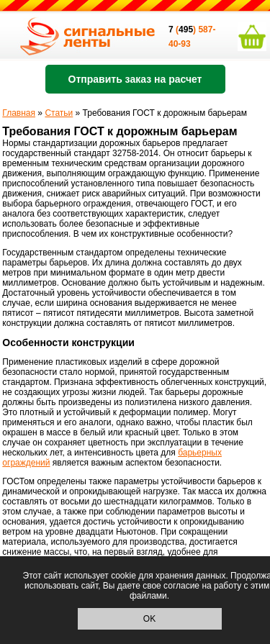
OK (149, 619)
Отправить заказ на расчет (135, 79)
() (183, 30)
